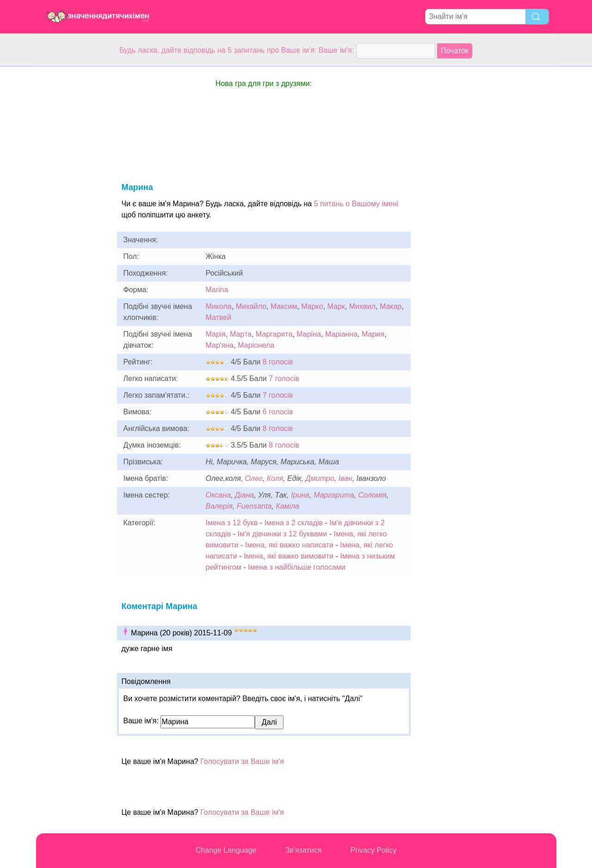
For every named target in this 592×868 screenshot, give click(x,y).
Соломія (373, 495)
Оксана (218, 495)
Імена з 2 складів (294, 523)
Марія (216, 334)
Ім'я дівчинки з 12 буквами (283, 534)
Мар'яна (220, 345)
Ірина (300, 495)
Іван (345, 478)
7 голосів (284, 379)
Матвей (219, 317)
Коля (275, 478)
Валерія (219, 506)
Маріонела (256, 345)
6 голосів (278, 412)
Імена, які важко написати (289, 545)
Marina (217, 290)
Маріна (309, 334)
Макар (391, 306)
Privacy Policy (374, 850)
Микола (219, 306)
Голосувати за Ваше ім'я (242, 761)
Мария (373, 334)
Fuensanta (254, 506)
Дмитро (320, 478)
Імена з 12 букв (232, 523)
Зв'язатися (304, 850)
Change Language (226, 850)
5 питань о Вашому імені (356, 204)
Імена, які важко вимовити (289, 556)
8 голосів (278, 362)
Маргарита (274, 334)
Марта (241, 334)
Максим (284, 306)
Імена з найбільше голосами (297, 567)
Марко (312, 306)
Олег (254, 478)
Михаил (362, 306)
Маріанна (341, 334)
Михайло (251, 306)
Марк (336, 306)
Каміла (287, 506)
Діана (244, 495)
